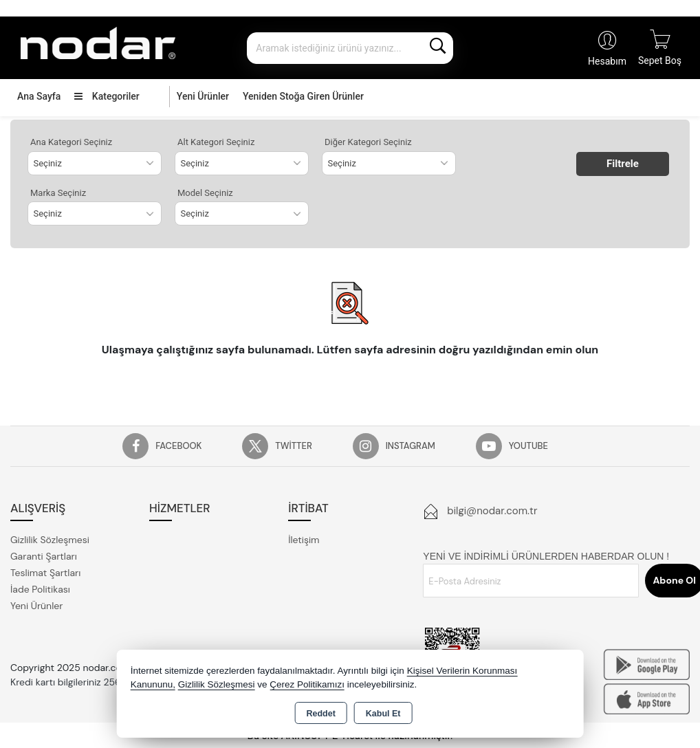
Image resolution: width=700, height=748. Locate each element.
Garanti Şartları (44, 556)
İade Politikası (40, 589)
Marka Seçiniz (58, 193)
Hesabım (607, 61)
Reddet (320, 714)
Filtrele (623, 164)
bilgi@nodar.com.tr (492, 511)
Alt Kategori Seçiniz (216, 142)
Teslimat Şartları (45, 573)
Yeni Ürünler (36, 606)
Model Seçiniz (205, 193)
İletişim (304, 540)
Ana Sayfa (39, 96)
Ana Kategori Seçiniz (71, 142)
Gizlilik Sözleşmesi (50, 540)
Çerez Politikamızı (307, 684)
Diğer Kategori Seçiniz (368, 142)
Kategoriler (107, 96)
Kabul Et (383, 714)
